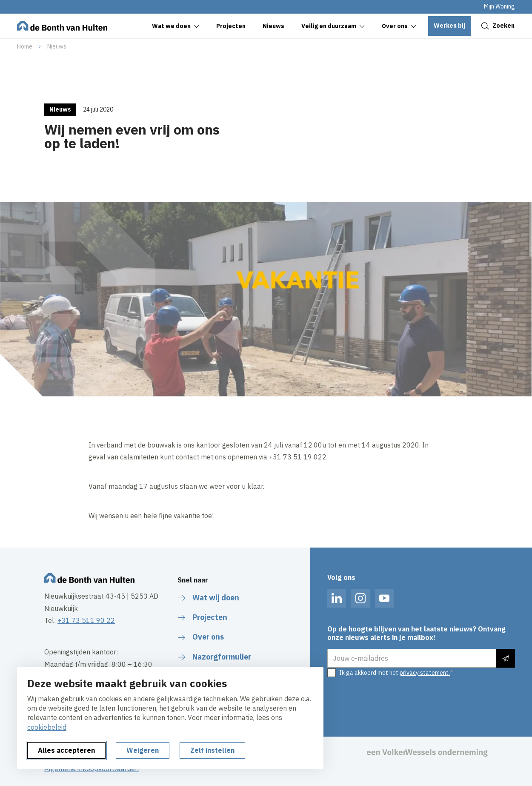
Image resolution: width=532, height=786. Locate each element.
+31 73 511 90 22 (86, 620)
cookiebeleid (47, 727)
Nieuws (57, 46)
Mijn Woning (499, 6)
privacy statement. (425, 673)
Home (25, 46)
